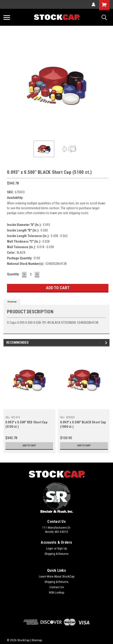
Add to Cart (29, 446)
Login (50, 549)
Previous (100, 343)
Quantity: (13, 274)
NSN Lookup (56, 593)
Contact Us (57, 587)
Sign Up (62, 549)
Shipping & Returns (56, 554)
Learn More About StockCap (57, 577)
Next (107, 343)
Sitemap (37, 640)
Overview (12, 302)
